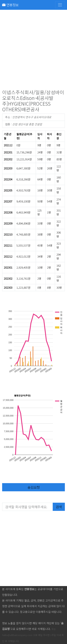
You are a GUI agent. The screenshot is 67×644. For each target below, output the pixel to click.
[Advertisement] (33, 50)
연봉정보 (10, 5)
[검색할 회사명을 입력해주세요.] (28, 507)
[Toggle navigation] (60, 5)
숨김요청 (34, 487)
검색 (59, 507)
